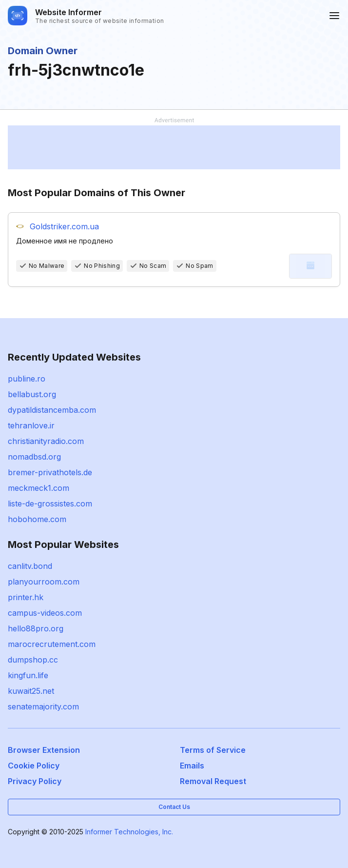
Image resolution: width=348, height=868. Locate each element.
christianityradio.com (46, 441)
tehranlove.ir (31, 425)
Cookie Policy (34, 766)
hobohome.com (37, 519)
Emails (192, 766)
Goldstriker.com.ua (64, 226)
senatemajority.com (43, 707)
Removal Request (213, 781)
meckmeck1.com (39, 488)
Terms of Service (213, 750)
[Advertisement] (174, 147)
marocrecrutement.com (52, 644)
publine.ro (27, 379)
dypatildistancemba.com (52, 410)
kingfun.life (28, 675)
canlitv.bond (30, 566)
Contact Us (174, 807)
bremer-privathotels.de (50, 472)
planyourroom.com (44, 582)
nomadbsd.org (34, 457)
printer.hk (26, 597)
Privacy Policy (35, 781)
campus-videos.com (45, 613)
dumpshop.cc (33, 660)
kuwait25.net (31, 691)
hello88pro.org (36, 628)
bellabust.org (32, 394)
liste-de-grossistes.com (50, 504)
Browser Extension (44, 750)
